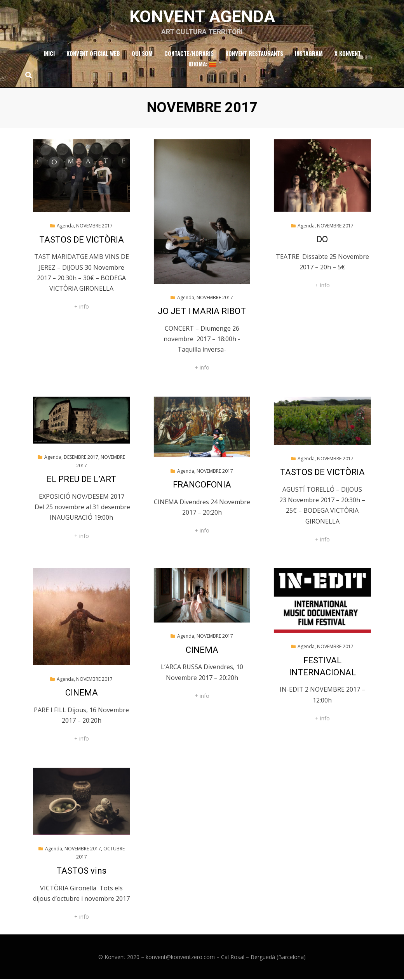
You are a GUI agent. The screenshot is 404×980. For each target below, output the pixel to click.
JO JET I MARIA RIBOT (202, 312)
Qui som (142, 54)
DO (322, 240)
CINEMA (82, 693)
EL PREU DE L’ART (81, 480)
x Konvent (348, 54)
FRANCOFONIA (202, 485)
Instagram (309, 54)
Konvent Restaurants (254, 54)
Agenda (65, 226)
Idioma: (202, 64)
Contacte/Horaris (189, 54)
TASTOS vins (81, 872)
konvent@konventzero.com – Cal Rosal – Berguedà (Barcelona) (226, 958)
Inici (49, 54)
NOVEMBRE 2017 (94, 226)
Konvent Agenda (202, 17)
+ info (82, 307)
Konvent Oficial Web (93, 54)
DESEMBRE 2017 (81, 458)
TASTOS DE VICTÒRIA (82, 240)
